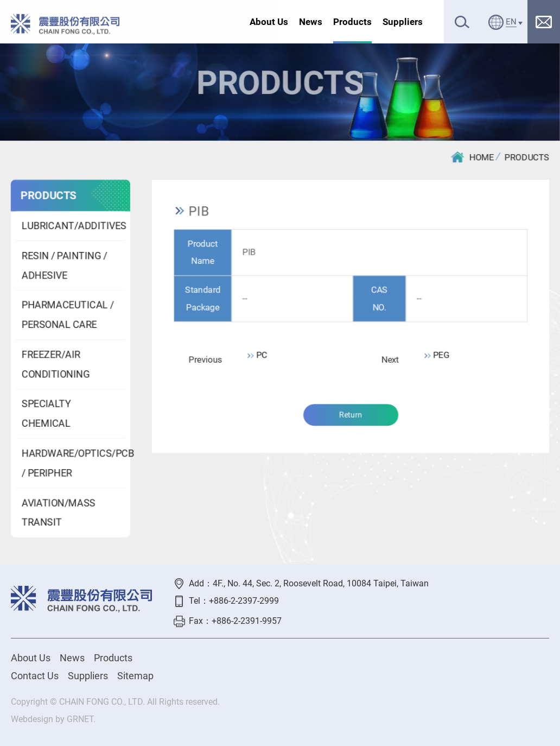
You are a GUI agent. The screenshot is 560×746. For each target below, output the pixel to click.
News (311, 22)
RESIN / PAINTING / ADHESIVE (64, 266)
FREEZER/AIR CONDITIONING (55, 365)
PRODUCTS (527, 157)
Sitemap (135, 676)
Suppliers (403, 22)
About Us (269, 22)
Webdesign (32, 719)
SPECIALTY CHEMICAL (46, 414)
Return (351, 415)
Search (462, 22)
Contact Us (35, 676)
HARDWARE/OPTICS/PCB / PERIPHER (73, 463)
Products (352, 22)
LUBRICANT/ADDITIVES (73, 226)
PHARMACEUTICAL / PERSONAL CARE (67, 315)
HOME (473, 157)
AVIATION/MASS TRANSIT (58, 513)
